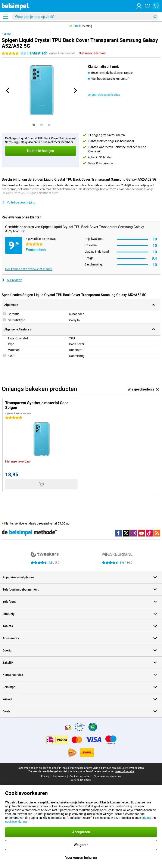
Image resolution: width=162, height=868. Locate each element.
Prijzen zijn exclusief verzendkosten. (124, 768)
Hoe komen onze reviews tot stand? (29, 269)
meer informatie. (125, 771)
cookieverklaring (16, 822)
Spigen (8, 34)
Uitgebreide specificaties (104, 95)
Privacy (45, 777)
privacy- (147, 818)
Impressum (60, 777)
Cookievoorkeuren (80, 777)
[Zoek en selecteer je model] (85, 17)
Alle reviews (12, 280)
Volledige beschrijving (18, 202)
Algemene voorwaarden (107, 777)
